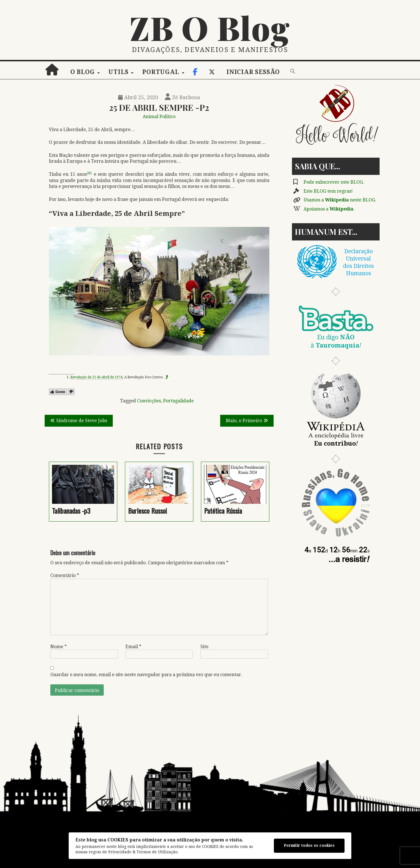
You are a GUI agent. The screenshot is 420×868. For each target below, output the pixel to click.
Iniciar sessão (253, 72)
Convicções (149, 401)
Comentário (65, 575)
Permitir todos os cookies (309, 845)
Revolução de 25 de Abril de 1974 (97, 377)
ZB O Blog (210, 27)
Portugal (161, 72)
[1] (89, 173)
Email (133, 647)
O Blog (83, 72)
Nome (59, 647)
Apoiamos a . (329, 209)
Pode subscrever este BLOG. (334, 182)
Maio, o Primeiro (244, 421)
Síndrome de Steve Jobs (82, 421)
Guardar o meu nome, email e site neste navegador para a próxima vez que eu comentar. (146, 675)
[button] (293, 72)
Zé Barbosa (182, 97)
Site (204, 647)
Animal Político (159, 117)
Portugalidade (178, 401)
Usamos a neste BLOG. (340, 200)
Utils (118, 72)
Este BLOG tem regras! (328, 191)
